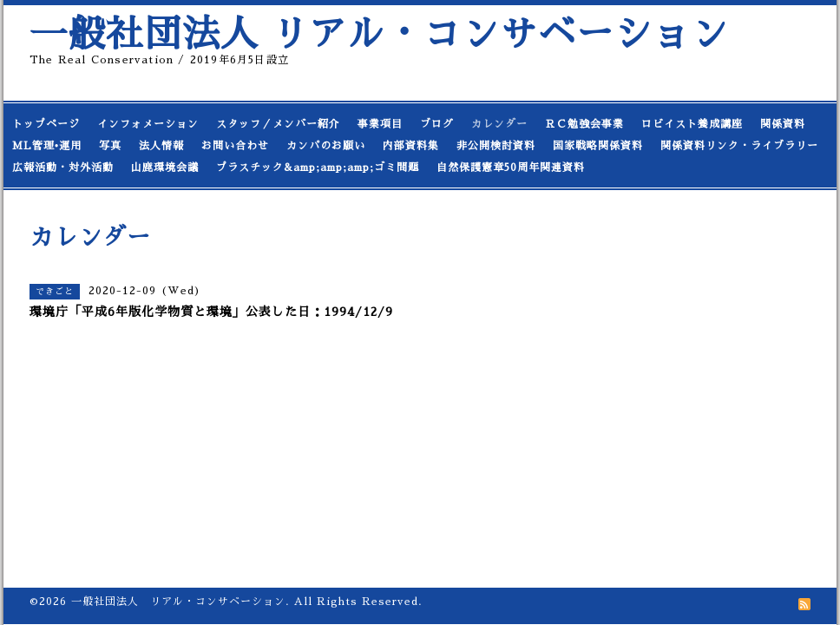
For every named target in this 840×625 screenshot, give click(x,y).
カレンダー (499, 124)
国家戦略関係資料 (598, 146)
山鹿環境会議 (165, 168)
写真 (110, 146)
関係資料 (783, 124)
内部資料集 (411, 146)
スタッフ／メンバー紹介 (278, 124)
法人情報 (161, 146)
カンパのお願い (326, 146)
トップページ (46, 124)
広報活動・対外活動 (63, 168)
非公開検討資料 (496, 146)
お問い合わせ (235, 146)
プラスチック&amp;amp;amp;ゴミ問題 (318, 168)
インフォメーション (148, 124)
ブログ (437, 124)
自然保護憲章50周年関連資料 (511, 168)
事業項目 (380, 124)
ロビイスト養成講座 (692, 124)
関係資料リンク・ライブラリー (739, 146)
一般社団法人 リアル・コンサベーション (379, 34)
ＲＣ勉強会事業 (584, 124)
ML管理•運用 (47, 146)
